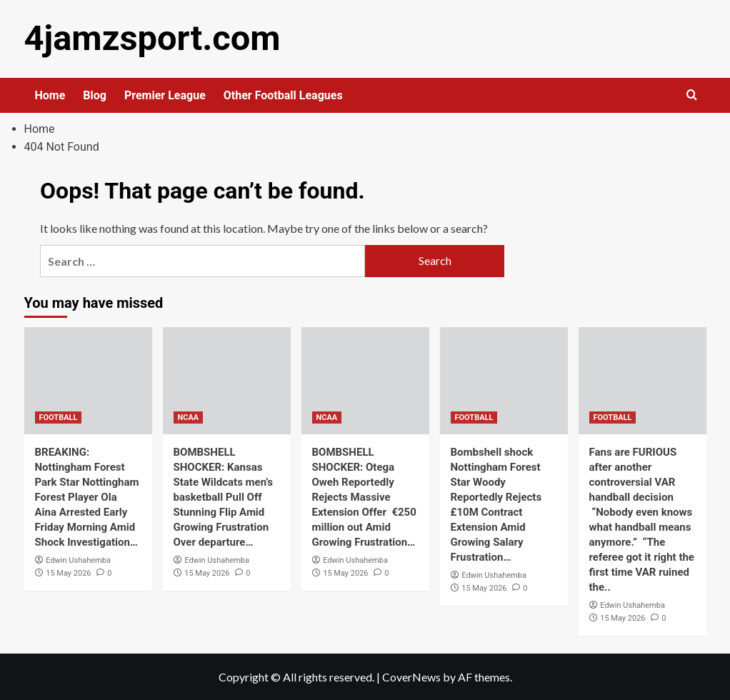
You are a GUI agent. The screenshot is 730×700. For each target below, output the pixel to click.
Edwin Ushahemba (78, 560)
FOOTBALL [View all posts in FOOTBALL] (59, 417)
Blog (95, 95)
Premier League (165, 95)
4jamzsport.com (150, 38)
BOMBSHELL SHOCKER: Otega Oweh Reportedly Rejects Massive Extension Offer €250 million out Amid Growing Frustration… (364, 496)
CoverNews (411, 676)
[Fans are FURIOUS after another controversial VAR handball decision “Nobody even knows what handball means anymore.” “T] (642, 380)
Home (50, 95)
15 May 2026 (68, 572)
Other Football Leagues (283, 95)
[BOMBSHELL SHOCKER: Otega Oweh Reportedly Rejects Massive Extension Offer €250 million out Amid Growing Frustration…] (365, 380)
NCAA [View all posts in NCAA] (189, 417)
